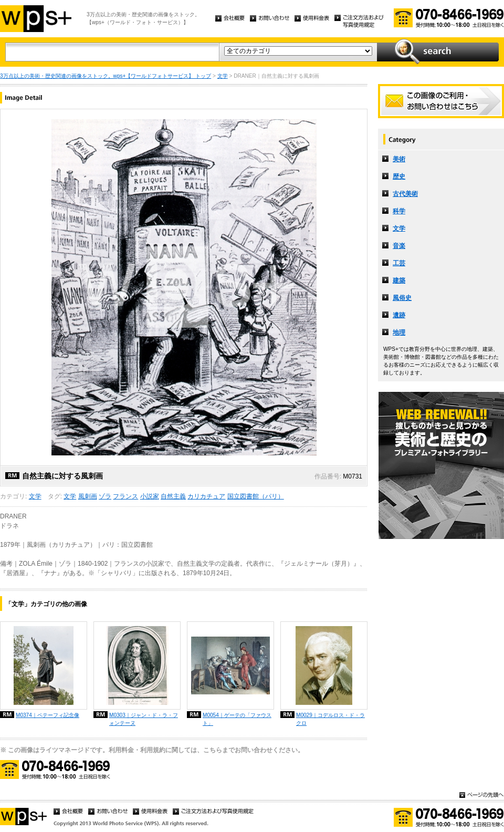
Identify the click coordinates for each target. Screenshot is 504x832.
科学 (399, 211)
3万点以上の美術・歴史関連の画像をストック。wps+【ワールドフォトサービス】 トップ (106, 76)
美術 (399, 159)
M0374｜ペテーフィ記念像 (48, 715)
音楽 (399, 246)
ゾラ (105, 496)
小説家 (150, 496)
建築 (399, 280)
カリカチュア (206, 496)
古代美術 (405, 194)
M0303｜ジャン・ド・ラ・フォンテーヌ (144, 719)
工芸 (399, 263)
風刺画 (88, 496)
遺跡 (399, 315)
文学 (223, 76)
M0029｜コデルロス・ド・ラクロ (330, 719)
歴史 (399, 176)
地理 (399, 332)
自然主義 (173, 496)
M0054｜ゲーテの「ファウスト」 (237, 719)
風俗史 (402, 298)
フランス (125, 496)
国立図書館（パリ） (256, 496)
